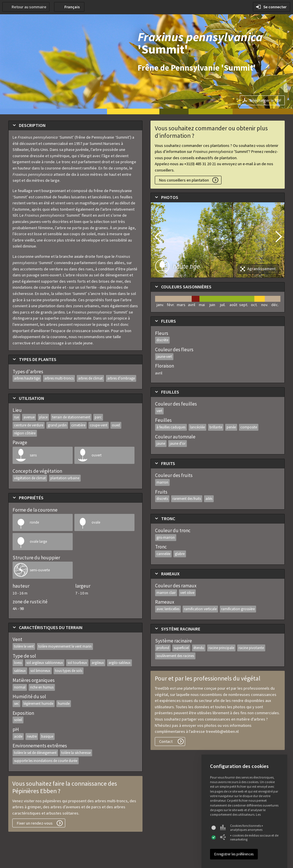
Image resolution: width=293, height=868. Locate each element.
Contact (166, 741)
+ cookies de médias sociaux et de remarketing (249, 837)
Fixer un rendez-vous (35, 823)
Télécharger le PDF (265, 100)
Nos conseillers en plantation (184, 180)
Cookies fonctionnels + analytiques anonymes (242, 828)
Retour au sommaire (29, 7)
